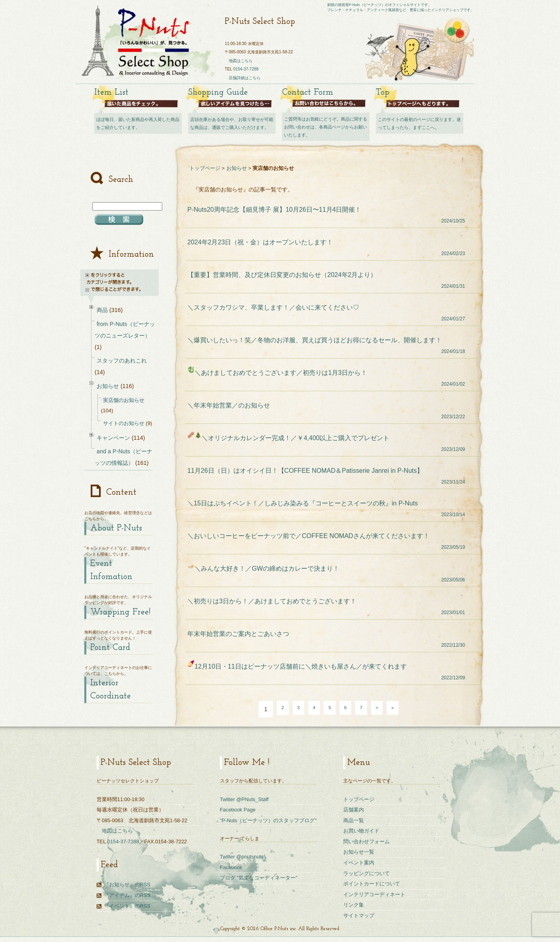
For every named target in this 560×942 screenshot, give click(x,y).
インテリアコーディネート (374, 894)
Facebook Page (238, 810)
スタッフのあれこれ (122, 361)
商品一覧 (354, 820)
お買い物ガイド (361, 831)
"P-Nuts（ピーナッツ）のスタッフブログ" (268, 820)
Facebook (231, 867)
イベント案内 (359, 863)
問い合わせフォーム (367, 842)
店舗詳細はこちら (245, 78)
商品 (102, 310)
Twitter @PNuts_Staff (244, 799)
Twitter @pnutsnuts (242, 857)
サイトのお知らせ (124, 423)
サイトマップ (359, 916)
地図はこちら (241, 61)
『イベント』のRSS (127, 906)
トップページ (205, 168)
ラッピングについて (367, 873)
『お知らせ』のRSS (127, 884)
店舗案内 (354, 810)
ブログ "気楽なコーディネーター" (259, 878)
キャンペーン (113, 438)
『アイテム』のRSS (127, 895)
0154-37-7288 (246, 69)
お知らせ (237, 168)
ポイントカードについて (372, 884)
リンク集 (354, 905)
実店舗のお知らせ (124, 400)
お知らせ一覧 (359, 852)
